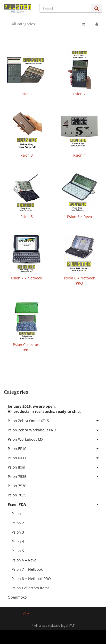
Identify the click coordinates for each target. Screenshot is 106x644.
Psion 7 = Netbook (27, 278)
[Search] (65, 8)
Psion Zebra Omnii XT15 (55, 421)
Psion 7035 (17, 495)
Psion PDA (55, 504)
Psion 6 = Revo (79, 217)
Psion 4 (79, 155)
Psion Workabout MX (55, 439)
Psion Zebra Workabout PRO (55, 430)
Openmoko (17, 597)
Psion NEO (55, 458)
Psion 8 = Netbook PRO (79, 281)
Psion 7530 (17, 486)
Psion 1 (27, 94)
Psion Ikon (55, 467)
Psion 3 (27, 155)
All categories (21, 24)
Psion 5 (27, 217)
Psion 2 (79, 94)
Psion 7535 (55, 477)
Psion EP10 (55, 449)
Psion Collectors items (27, 347)
